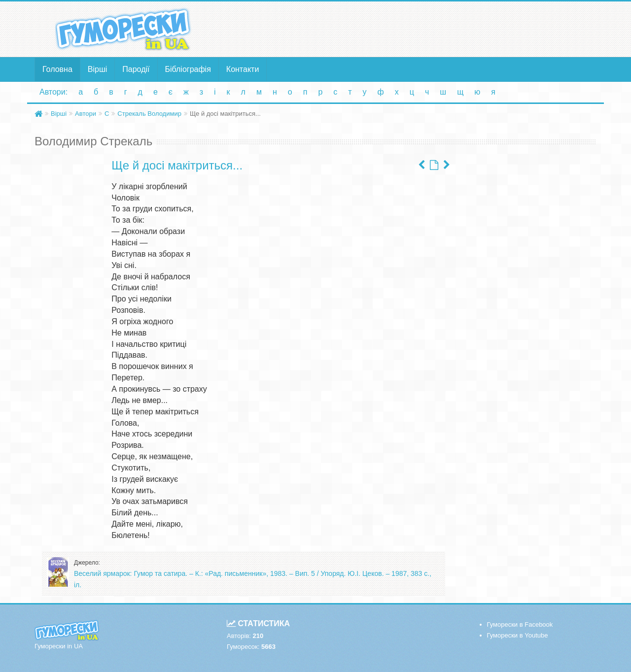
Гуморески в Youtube (518, 635)
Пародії (136, 69)
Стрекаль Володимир (149, 114)
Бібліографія (188, 69)
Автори (86, 114)
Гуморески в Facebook (520, 624)
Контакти (243, 69)
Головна (57, 69)
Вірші (98, 69)
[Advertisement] (412, 29)
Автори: (53, 92)
